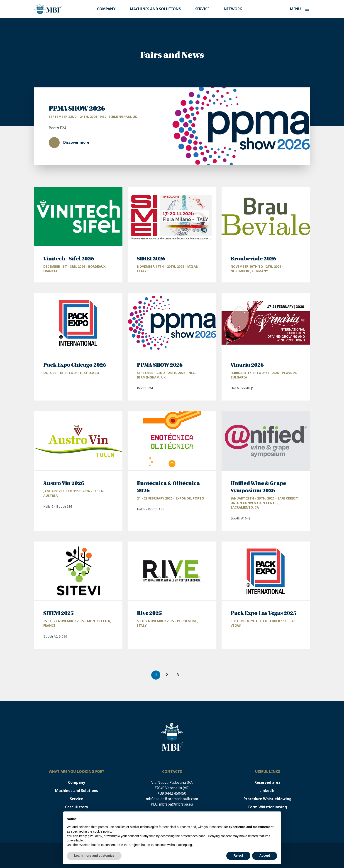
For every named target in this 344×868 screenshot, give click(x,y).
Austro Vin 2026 (64, 483)
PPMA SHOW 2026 (77, 109)
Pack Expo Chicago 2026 (75, 365)
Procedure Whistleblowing (267, 799)
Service (202, 9)
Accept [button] (265, 856)
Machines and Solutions (155, 9)
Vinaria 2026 (247, 365)
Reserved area (267, 783)
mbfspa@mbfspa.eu (176, 804)
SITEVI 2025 (59, 613)
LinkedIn (267, 791)
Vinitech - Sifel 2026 (69, 259)
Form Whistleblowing (268, 807)
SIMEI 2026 (151, 259)
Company (106, 9)
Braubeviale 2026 (253, 259)
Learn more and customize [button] (94, 856)
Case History (77, 807)
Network (233, 9)
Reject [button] (238, 856)
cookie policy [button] (102, 831)
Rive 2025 (149, 613)
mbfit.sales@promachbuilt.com (172, 799)
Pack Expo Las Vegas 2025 (263, 613)
